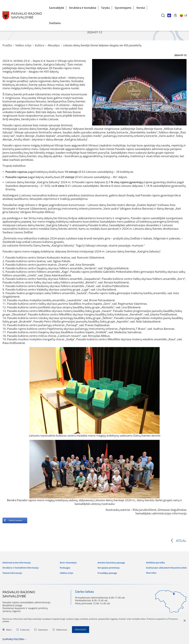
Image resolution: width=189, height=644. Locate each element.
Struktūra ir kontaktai (83, 8)
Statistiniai (41, 631)
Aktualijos (54, 45)
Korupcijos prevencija (107, 566)
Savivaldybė (57, 8)
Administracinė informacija (18, 561)
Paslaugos (65, 566)
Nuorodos (148, 569)
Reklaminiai (60, 631)
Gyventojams (123, 8)
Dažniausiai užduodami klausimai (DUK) (165, 565)
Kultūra (40, 45)
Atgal (181, 541)
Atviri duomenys (69, 561)
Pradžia (7, 45)
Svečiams (55, 23)
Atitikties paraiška (153, 561)
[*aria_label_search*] (163, 15)
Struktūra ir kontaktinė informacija (22, 566)
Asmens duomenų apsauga (110, 561)
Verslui (141, 8)
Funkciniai (23, 631)
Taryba (105, 8)
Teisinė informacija (13, 571)
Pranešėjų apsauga (106, 571)
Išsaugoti (81, 631)
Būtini (7, 631)
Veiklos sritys (23, 45)
